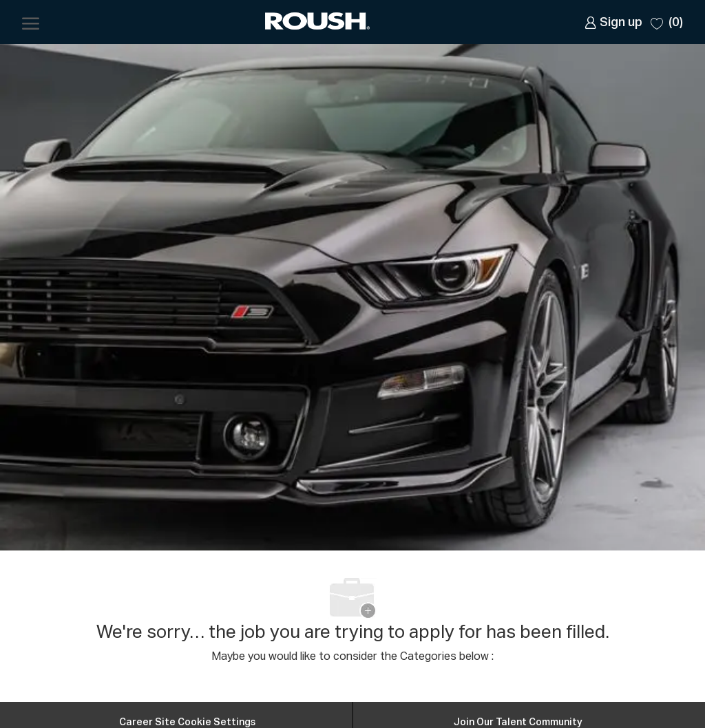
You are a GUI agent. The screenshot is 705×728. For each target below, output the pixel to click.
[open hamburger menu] (31, 22)
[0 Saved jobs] (667, 22)
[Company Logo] (319, 22)
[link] (613, 22)
